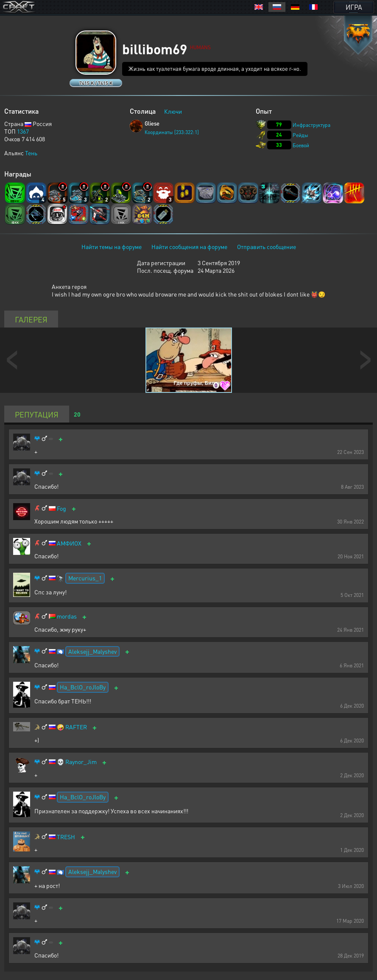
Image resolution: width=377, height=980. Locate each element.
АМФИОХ (69, 543)
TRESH (66, 837)
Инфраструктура (311, 125)
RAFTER (76, 727)
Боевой (301, 145)
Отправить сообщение (267, 246)
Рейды (300, 135)
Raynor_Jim (81, 762)
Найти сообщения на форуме (189, 246)
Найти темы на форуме (112, 246)
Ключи (173, 111)
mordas (67, 616)
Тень (31, 153)
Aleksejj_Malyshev (92, 651)
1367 (23, 131)
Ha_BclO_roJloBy (83, 687)
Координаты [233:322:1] (172, 132)
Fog (61, 508)
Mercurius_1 (85, 578)
